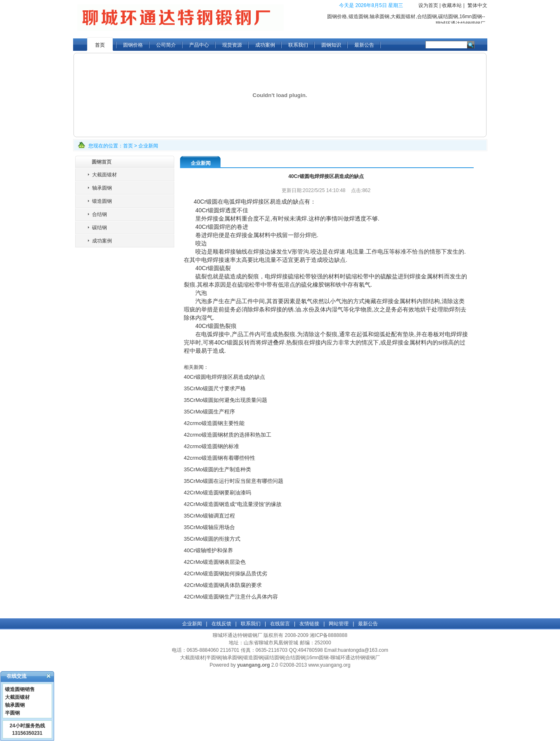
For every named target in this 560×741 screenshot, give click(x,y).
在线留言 (280, 624)
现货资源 (232, 45)
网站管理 (339, 624)
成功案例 (265, 45)
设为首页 (428, 5)
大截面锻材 (104, 175)
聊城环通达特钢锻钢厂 (237, 635)
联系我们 (298, 45)
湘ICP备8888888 (329, 635)
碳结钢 (100, 228)
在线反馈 (221, 624)
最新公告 (364, 45)
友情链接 (309, 624)
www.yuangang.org (329, 665)
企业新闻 (148, 146)
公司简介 (166, 45)
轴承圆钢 (102, 188)
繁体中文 (477, 5)
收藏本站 (452, 5)
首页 (100, 45)
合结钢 (100, 214)
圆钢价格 (133, 45)
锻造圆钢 (102, 201)
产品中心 (199, 45)
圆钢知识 (331, 45)
